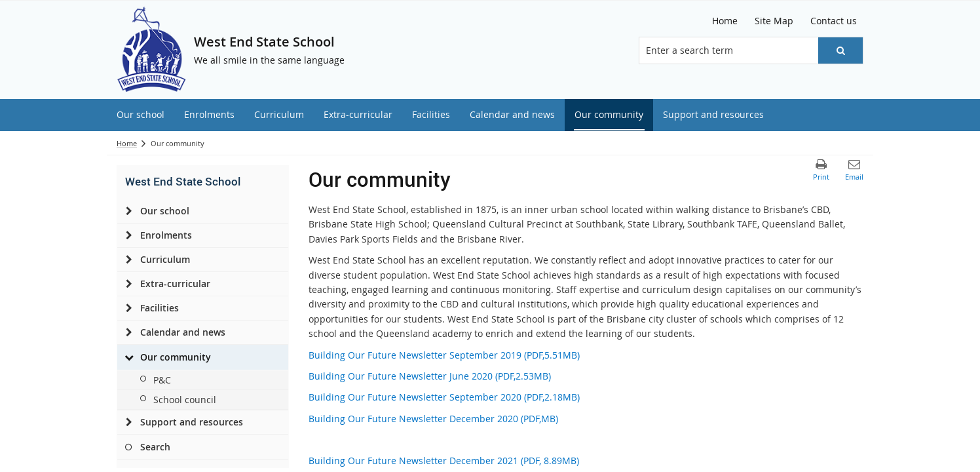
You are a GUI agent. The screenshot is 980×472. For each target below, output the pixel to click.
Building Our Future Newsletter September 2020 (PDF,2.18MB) (444, 397)
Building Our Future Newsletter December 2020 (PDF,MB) (433, 419)
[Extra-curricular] (129, 284)
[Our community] (129, 357)
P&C (162, 380)
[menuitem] (141, 115)
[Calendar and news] (129, 332)
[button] (840, 50)
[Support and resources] (129, 422)
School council (185, 400)
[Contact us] (834, 21)
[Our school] (129, 211)
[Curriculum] (129, 260)
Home (127, 143)
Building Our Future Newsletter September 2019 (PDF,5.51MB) (444, 355)
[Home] (725, 21)
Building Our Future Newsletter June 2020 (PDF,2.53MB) (430, 376)
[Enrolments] (129, 235)
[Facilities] (129, 308)
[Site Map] (774, 21)
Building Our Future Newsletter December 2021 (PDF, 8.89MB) (444, 461)
